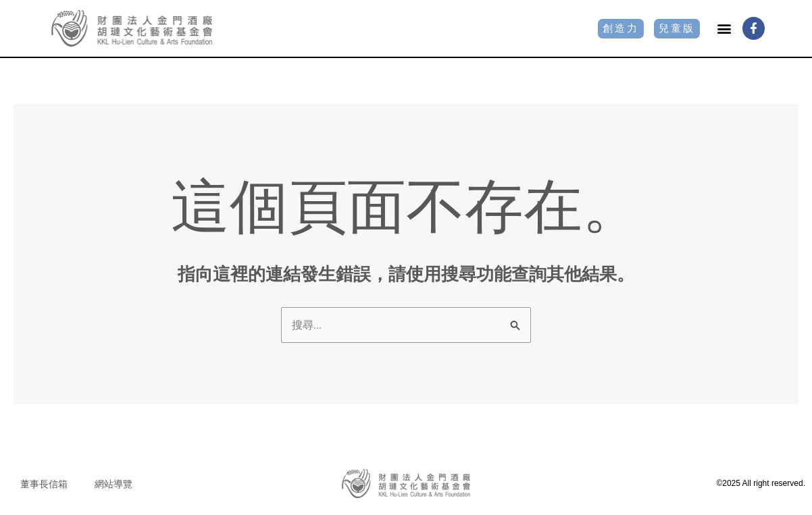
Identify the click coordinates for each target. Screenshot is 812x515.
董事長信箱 (44, 485)
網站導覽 (113, 485)
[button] (725, 28)
